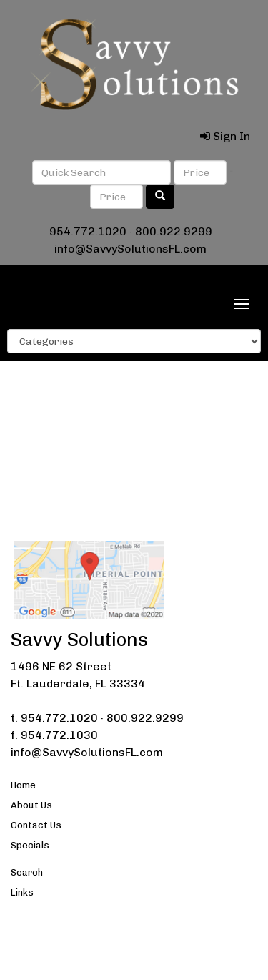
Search (27, 872)
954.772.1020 (88, 231)
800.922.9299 (174, 231)
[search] (160, 197)
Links (22, 892)
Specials (30, 845)
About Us (31, 805)
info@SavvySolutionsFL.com (130, 249)
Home (23, 785)
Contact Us (36, 825)
